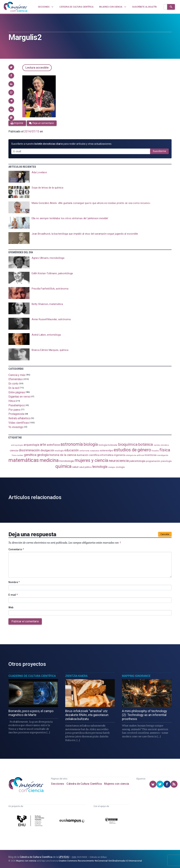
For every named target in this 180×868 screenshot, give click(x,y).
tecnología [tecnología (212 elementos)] (100, 467)
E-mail (13, 595)
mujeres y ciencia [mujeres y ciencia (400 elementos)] (91, 460)
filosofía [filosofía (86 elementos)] (155, 451)
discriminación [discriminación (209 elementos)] (29, 450)
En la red (14, 388)
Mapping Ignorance (136, 676)
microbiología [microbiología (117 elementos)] (66, 461)
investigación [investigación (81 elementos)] (163, 455)
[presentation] (90, 177)
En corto (13, 384)
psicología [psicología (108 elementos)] (166, 461)
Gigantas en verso (19, 397)
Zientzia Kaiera (76, 676)
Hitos (12, 401)
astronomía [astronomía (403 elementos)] (72, 444)
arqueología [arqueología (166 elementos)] (31, 445)
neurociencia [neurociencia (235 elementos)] (119, 461)
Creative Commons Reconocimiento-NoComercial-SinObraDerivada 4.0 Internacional (100, 861)
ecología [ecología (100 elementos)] (59, 451)
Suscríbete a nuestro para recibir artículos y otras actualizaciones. (62, 144)
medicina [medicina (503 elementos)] (49, 460)
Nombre (14, 582)
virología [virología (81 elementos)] (112, 467)
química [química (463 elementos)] (63, 466)
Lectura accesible (37, 68)
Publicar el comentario (25, 621)
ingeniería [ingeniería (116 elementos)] (119, 455)
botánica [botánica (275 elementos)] (146, 444)
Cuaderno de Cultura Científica (32, 676)
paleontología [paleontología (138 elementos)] (137, 461)
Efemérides (16, 379)
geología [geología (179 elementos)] (43, 455)
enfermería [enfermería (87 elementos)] (84, 451)
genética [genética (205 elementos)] (30, 455)
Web (11, 607)
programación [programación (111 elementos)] (153, 461)
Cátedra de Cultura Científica (84, 784)
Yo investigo (16, 427)
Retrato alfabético (19, 418)
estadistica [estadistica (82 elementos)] (95, 451)
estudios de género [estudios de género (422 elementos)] (132, 450)
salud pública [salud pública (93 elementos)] (85, 467)
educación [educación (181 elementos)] (72, 450)
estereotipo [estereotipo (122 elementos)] (107, 451)
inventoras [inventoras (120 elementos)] (151, 455)
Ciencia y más (17, 375)
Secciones (57, 784)
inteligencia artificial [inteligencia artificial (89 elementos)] (135, 455)
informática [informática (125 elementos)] (107, 455)
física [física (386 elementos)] (165, 450)
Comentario (16, 549)
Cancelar (165, 534)
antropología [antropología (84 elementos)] (17, 445)
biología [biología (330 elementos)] (91, 444)
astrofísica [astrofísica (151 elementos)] (53, 445)
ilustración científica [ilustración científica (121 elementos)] (88, 455)
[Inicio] (15, 7)
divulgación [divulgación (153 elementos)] (47, 450)
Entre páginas (17, 392)
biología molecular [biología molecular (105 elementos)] (108, 445)
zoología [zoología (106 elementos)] (120, 467)
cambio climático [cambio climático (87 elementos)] (161, 445)
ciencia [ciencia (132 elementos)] (14, 450)
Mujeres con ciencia (116, 784)
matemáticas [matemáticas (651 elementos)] (24, 460)
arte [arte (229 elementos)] (43, 445)
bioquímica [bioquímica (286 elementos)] (128, 444)
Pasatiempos (17, 405)
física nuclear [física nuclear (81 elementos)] (17, 455)
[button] (11, 67)
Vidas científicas (19, 423)
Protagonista (16, 414)
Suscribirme (159, 151)
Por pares (14, 410)
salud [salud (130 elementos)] (75, 467)
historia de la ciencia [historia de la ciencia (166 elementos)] (63, 455)
